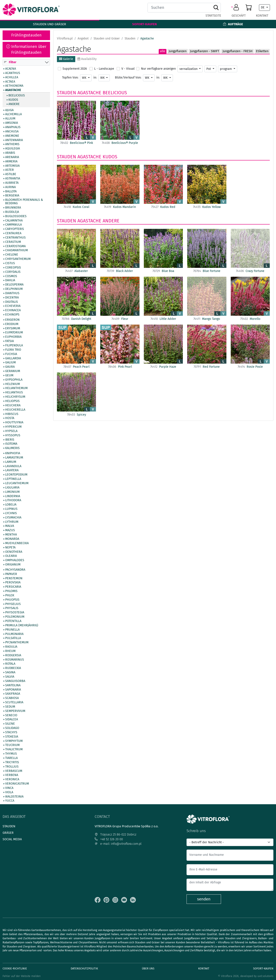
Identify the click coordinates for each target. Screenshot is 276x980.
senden (204, 899)
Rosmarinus (15, 660)
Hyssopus (13, 435)
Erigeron (12, 320)
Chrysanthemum (18, 259)
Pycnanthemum (17, 643)
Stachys (11, 732)
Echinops (12, 315)
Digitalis (12, 302)
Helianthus (14, 393)
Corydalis (13, 272)
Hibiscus (12, 414)
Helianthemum (16, 388)
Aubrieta (12, 183)
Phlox (10, 595)
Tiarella (11, 758)
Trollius (12, 767)
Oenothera (14, 552)
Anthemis (12, 144)
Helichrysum (15, 397)
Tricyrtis (12, 762)
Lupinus (11, 509)
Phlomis (11, 591)
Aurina (10, 187)
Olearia (11, 556)
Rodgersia (13, 655)
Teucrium (12, 745)
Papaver (11, 574)
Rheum (10, 651)
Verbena (12, 775)
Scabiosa (12, 698)
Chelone (12, 255)
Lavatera (12, 471)
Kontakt (262, 16)
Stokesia (12, 737)
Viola (9, 792)
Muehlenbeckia (17, 543)
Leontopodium (16, 475)
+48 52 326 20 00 (109, 839)
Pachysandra (15, 570)
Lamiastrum (14, 458)
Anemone (12, 136)
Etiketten (262, 51)
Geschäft (239, 16)
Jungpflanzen (178, 51)
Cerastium (13, 242)
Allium (10, 119)
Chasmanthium (16, 251)
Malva (10, 526)
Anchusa (12, 132)
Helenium (13, 384)
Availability (87, 59)
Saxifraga (13, 694)
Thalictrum (14, 750)
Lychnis (11, 513)
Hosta (10, 418)
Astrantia (13, 179)
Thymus (11, 754)
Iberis (10, 440)
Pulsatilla (13, 638)
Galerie (66, 59)
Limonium (12, 492)
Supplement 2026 (75, 69)
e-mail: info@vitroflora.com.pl (118, 844)
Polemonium (15, 617)
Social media (12, 839)
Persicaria (13, 587)
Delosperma (14, 285)
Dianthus (12, 293)
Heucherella (15, 410)
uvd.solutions (265, 976)
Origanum (13, 565)
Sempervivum (15, 711)
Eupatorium (14, 333)
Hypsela (11, 431)
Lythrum (12, 522)
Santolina (13, 685)
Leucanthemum (17, 483)
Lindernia (13, 496)
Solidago (12, 728)
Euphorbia (13, 337)
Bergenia (12, 196)
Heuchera (13, 405)
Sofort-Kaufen (144, 24)
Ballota (11, 192)
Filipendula (14, 346)
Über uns (148, 968)
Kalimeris (12, 448)
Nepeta (10, 548)
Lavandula (13, 466)
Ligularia (12, 488)
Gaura (10, 367)
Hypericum (13, 427)
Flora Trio (13, 350)
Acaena (11, 69)
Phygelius (13, 604)
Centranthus (15, 238)
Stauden (67, 93)
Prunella (12, 630)
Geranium (13, 371)
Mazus (10, 531)
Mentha (11, 535)
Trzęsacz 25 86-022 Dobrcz (115, 835)
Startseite (213, 16)
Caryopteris (15, 229)
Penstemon (14, 578)
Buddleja (12, 212)
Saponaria (13, 690)
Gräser (8, 833)
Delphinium (14, 289)
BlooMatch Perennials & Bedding (24, 202)
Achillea (12, 77)
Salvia (10, 677)
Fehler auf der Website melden (22, 976)
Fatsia (9, 341)
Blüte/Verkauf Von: (128, 78)
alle (163, 51)
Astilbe (11, 174)
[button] (236, 8)
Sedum (10, 707)
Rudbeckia (13, 668)
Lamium (11, 462)
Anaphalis (13, 127)
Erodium (12, 324)
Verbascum (14, 771)
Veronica (12, 780)
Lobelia (11, 505)
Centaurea (13, 233)
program (226, 69)
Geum (9, 375)
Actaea (10, 82)
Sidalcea (12, 720)
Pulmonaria (14, 634)
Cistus (10, 263)
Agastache (13, 90)
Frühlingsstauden (26, 35)
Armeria (11, 162)
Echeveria (13, 306)
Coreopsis (13, 268)
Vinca (9, 788)
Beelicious (17, 96)
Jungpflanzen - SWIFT (205, 51)
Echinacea (13, 311)
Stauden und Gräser (49, 24)
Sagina (10, 673)
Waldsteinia (14, 797)
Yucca (10, 801)
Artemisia (12, 166)
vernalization (189, 69)
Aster (9, 170)
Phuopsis (12, 600)
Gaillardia (13, 358)
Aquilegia (13, 149)
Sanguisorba (15, 681)
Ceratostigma (15, 246)
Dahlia (10, 281)
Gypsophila (14, 380)
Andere (14, 104)
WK (85, 78)
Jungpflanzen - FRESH (238, 51)
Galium (10, 363)
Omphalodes (15, 561)
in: (95, 78)
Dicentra (12, 298)
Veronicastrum (17, 784)
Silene (10, 724)
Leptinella (13, 479)
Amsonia (12, 123)
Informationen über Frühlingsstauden (26, 49)
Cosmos (11, 276)
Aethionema (14, 86)
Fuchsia (11, 354)
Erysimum (13, 328)
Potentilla (13, 621)
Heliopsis (12, 401)
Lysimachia (13, 518)
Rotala (10, 664)
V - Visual (128, 69)
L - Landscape (104, 69)
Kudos (13, 100)
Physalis (12, 608)
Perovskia (13, 583)
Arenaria (12, 157)
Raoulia (11, 647)
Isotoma (11, 444)
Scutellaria (14, 702)
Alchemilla (13, 115)
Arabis (10, 153)
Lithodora (13, 501)
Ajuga (9, 110)
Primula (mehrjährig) (22, 625)
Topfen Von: (70, 78)
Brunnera (13, 208)
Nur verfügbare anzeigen (158, 69)
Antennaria (14, 140)
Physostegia (15, 613)
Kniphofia (13, 454)
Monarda (12, 539)
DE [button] (263, 7)
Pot (209, 69)
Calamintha (14, 221)
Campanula (13, 225)
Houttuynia (14, 423)
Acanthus (13, 73)
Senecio (11, 715)
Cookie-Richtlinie (15, 968)
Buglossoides (16, 216)
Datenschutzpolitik (84, 968)
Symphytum (14, 741)
